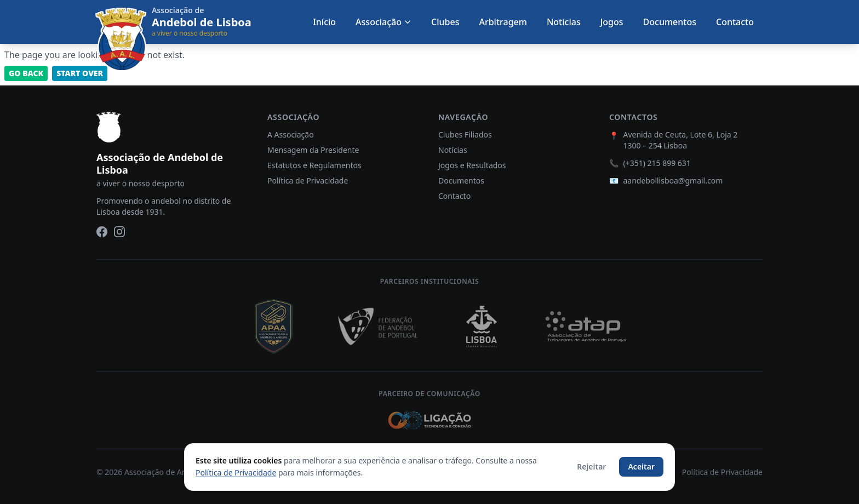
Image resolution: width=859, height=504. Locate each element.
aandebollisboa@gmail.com (673, 181)
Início (324, 22)
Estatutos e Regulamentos (314, 165)
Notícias (564, 22)
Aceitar (641, 466)
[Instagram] (119, 232)
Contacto (735, 22)
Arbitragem (503, 22)
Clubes (445, 22)
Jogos (612, 22)
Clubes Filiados (465, 134)
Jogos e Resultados (472, 165)
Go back (26, 73)
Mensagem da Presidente (313, 150)
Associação (383, 22)
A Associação (291, 134)
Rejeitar (591, 466)
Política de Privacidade (308, 181)
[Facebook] (102, 232)
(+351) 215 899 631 (657, 163)
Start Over (80, 73)
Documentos (670, 22)
